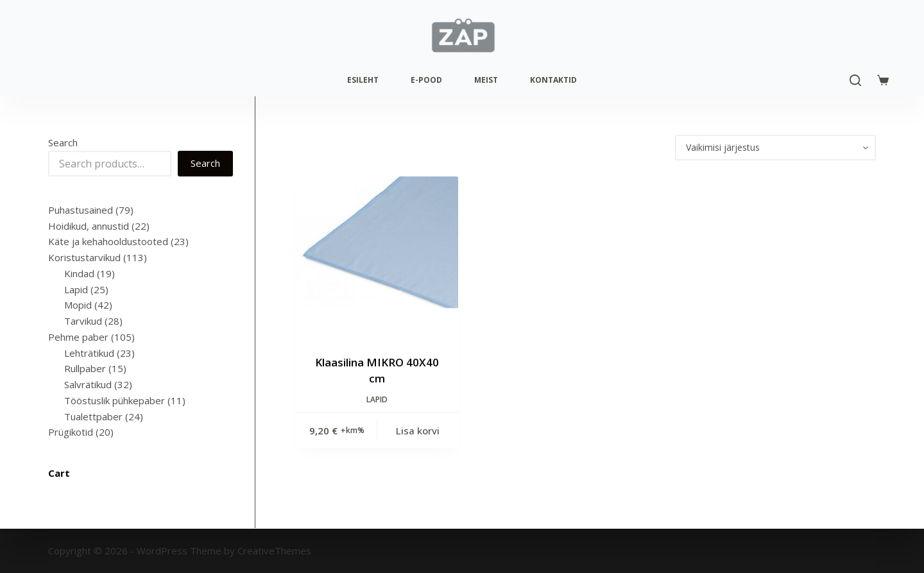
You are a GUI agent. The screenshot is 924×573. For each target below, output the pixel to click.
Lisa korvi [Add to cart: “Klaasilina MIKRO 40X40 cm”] (418, 431)
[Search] (855, 80)
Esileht (363, 80)
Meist (486, 80)
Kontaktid (553, 80)
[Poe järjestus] (775, 148)
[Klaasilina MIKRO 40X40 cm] (377, 257)
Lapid (377, 399)
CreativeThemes (274, 551)
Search (63, 142)
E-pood (426, 80)
